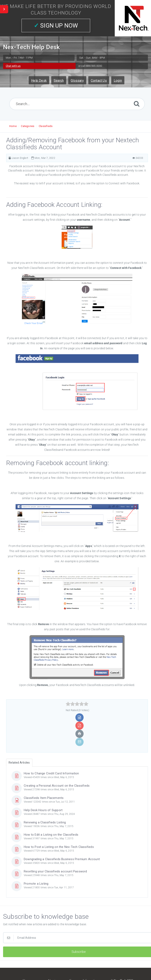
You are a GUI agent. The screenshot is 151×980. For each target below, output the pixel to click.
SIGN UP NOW (56, 26)
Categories (28, 126)
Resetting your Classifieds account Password (55, 871)
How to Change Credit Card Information (51, 773)
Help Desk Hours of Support (43, 810)
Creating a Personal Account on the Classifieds (57, 786)
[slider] (77, 704)
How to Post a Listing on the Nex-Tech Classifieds (59, 847)
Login (118, 81)
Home (13, 126)
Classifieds (46, 126)
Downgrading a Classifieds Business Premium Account (62, 859)
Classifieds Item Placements (44, 798)
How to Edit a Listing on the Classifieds (51, 835)
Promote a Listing (36, 884)
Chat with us (13, 66)
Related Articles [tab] (19, 763)
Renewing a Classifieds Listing (45, 822)
